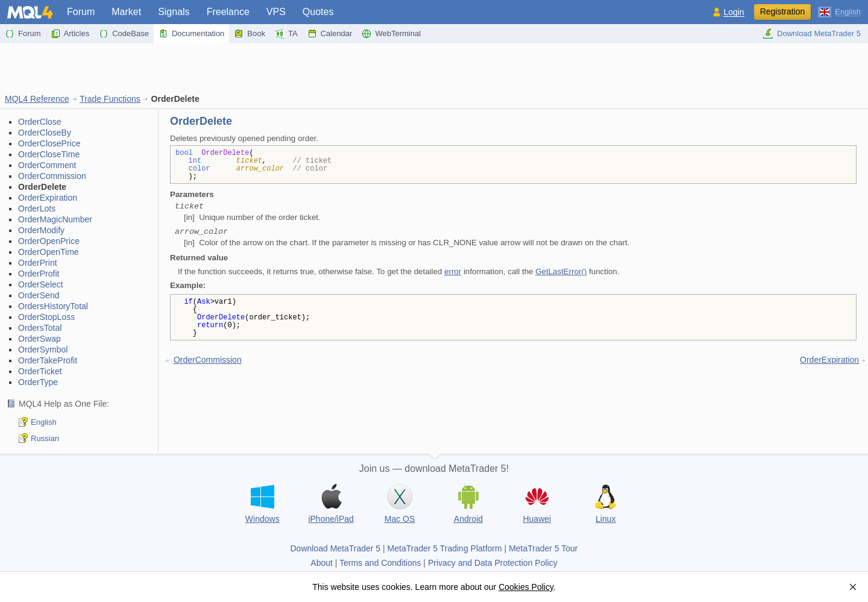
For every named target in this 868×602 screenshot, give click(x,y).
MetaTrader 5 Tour (543, 548)
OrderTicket (40, 371)
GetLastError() (561, 271)
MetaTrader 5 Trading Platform (445, 548)
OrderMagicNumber (55, 219)
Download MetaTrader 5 (812, 34)
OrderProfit (39, 274)
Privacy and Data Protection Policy (493, 563)
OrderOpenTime (49, 252)
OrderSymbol (43, 350)
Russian (45, 438)
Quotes (318, 12)
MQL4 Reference (37, 99)
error (453, 271)
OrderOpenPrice (49, 241)
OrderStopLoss (46, 317)
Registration (783, 11)
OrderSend (39, 295)
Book (250, 34)
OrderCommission (52, 176)
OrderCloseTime (49, 154)
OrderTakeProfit (48, 360)
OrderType (38, 382)
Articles (70, 34)
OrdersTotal (40, 328)
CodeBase (124, 34)
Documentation (191, 34)
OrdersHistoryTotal (53, 306)
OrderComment (47, 165)
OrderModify (41, 230)
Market (126, 12)
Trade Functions (110, 99)
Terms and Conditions (380, 563)
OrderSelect (41, 284)
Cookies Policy (526, 587)
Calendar (330, 34)
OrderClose (40, 122)
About (322, 563)
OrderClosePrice (49, 143)
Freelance (228, 12)
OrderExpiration (48, 198)
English (44, 422)
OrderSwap (39, 339)
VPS (276, 12)
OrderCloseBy (45, 133)
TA (286, 34)
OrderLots (37, 209)
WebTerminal (391, 34)
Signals (174, 12)
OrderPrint (38, 263)
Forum (81, 12)
